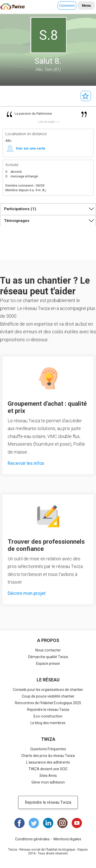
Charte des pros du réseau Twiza (48, 756)
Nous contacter (48, 650)
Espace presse (48, 663)
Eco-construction (48, 716)
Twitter (34, 823)
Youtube (77, 823)
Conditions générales (32, 839)
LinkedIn (48, 823)
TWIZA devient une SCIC (48, 769)
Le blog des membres (48, 723)
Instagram (62, 823)
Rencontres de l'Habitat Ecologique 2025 (48, 703)
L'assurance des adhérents (48, 762)
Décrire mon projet (27, 593)
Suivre (86, 96)
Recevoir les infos (26, 463)
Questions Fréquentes (48, 749)
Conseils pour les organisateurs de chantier (48, 690)
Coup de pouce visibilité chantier (48, 696)
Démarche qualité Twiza (48, 657)
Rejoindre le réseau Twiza (48, 710)
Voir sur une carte (31, 148)
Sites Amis (48, 776)
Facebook (19, 823)
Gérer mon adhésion (48, 782)
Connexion (67, 6)
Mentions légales (67, 839)
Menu (86, 6)
